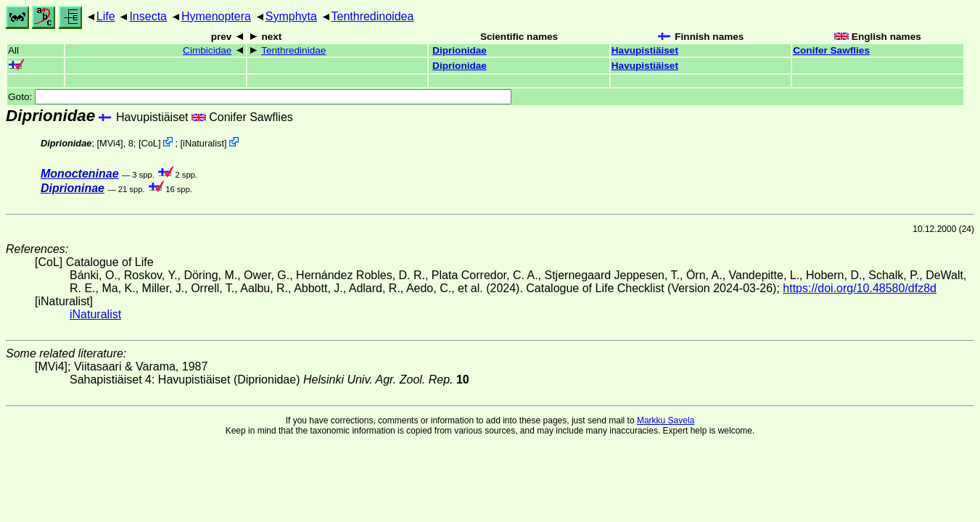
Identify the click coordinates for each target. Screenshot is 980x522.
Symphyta (291, 16)
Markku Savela (666, 420)
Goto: (260, 97)
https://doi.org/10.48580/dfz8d (860, 288)
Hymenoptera (216, 16)
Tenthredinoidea (373, 16)
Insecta (148, 16)
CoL (149, 143)
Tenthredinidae (293, 50)
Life (106, 16)
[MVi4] (110, 143)
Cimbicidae (207, 50)
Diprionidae (460, 50)
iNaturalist (203, 143)
